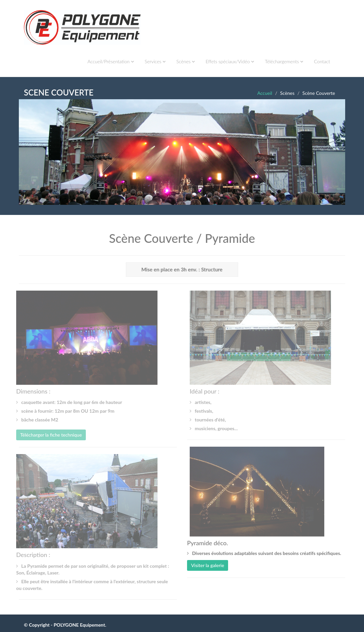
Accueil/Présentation (111, 61)
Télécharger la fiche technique (50, 435)
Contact (322, 61)
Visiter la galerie (208, 565)
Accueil (265, 93)
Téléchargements (284, 61)
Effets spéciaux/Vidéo (230, 61)
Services (155, 61)
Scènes (186, 61)
